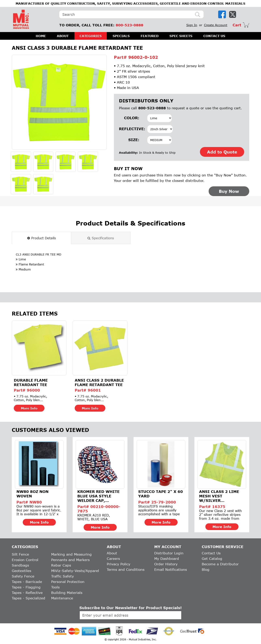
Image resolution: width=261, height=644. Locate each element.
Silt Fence (20, 554)
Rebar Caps (61, 565)
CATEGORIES (91, 36)
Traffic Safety (63, 576)
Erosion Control (25, 560)
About (112, 553)
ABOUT (63, 36)
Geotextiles (22, 571)
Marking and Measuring (71, 554)
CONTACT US (214, 36)
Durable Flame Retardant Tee (31, 382)
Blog (206, 569)
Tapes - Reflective (27, 593)
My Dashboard (167, 559)
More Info (29, 408)
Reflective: (129, 129)
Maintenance (62, 598)
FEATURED (150, 36)
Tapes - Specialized (29, 598)
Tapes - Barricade (27, 582)
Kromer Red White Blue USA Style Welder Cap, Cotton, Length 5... (99, 496)
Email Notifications (171, 569)
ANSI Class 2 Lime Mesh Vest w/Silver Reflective (219, 496)
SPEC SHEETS (181, 36)
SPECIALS (121, 36)
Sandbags (20, 565)
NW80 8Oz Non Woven (32, 494)
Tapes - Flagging (26, 587)
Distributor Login (169, 553)
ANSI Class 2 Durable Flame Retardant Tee (99, 382)
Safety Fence (23, 576)
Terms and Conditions (126, 569)
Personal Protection (68, 582)
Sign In (192, 25)
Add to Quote (222, 152)
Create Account (216, 25)
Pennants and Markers (70, 560)
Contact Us (211, 553)
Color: (132, 118)
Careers (113, 559)
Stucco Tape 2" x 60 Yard (161, 494)
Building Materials (67, 593)
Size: (134, 140)
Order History (166, 564)
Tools (55, 587)
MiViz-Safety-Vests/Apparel (75, 571)
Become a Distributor (220, 564)
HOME (41, 36)
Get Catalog (212, 559)
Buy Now (229, 191)
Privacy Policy (119, 564)
